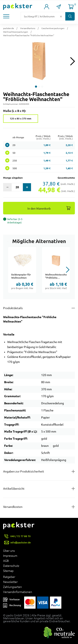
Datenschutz (11, 566)
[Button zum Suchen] (70, 16)
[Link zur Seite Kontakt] (59, 7)
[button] (7, 16)
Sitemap (8, 571)
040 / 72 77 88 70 (20, 536)
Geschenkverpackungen (53, 28)
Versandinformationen (18, 592)
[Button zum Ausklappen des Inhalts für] (39, 507)
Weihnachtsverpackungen (16, 32)
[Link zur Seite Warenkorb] (71, 7)
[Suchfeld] (40, 16)
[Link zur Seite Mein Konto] (47, 7)
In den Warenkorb (39, 208)
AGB (6, 561)
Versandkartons (28, 28)
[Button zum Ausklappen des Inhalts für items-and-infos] (39, 489)
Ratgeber (9, 577)
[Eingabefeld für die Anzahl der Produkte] (17, 187)
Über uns (9, 551)
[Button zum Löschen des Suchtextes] (61, 16)
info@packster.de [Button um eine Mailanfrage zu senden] (21, 542)
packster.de (9, 28)
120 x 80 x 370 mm (20, 118)
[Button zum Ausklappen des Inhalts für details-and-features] (39, 308)
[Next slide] (72, 61)
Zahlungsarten (12, 587)
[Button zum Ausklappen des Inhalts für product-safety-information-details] (39, 471)
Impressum (10, 556)
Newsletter (10, 582)
